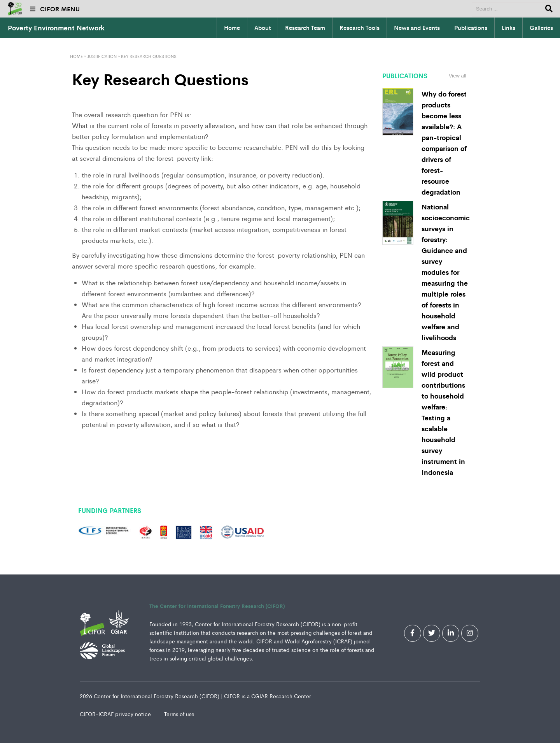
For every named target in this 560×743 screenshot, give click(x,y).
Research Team (305, 28)
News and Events (417, 28)
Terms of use (179, 714)
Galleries (541, 28)
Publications (471, 28)
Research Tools (360, 28)
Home (232, 28)
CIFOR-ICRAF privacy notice (116, 714)
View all (458, 76)
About (262, 28)
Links (508, 28)
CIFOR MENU (55, 9)
